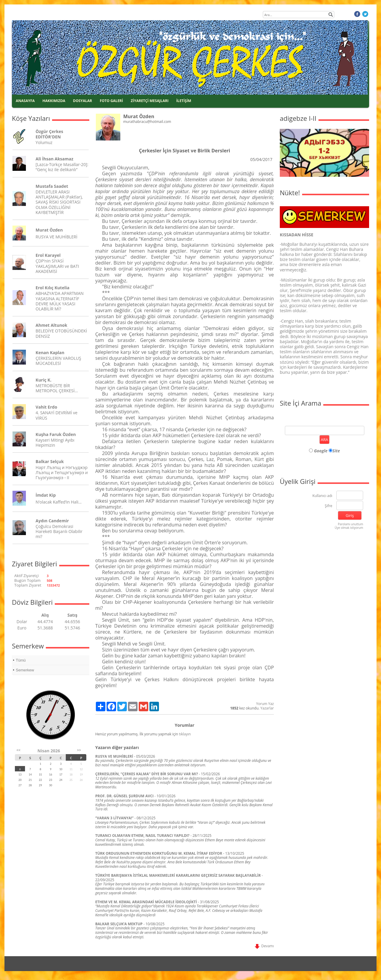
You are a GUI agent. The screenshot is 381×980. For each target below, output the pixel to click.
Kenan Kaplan (50, 353)
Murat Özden (49, 230)
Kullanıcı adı (323, 496)
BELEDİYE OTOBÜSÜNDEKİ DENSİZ (61, 333)
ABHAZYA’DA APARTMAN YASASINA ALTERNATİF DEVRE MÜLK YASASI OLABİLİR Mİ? (60, 301)
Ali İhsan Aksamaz (55, 159)
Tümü (21, 660)
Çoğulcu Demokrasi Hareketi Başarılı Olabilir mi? (59, 531)
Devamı (264, 946)
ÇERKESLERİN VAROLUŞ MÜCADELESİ (58, 361)
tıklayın (185, 734)
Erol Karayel (48, 255)
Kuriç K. (44, 380)
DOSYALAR (82, 101)
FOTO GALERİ (111, 101)
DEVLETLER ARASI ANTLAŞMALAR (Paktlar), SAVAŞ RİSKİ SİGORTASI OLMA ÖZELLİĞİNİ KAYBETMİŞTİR (59, 202)
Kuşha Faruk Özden (56, 434)
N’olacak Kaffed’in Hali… (59, 502)
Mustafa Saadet (52, 186)
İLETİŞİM (184, 101)
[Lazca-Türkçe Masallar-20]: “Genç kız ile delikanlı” (62, 167)
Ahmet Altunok (51, 325)
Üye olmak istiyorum (349, 528)
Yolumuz (44, 142)
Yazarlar (267, 708)
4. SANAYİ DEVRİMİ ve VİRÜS (57, 415)
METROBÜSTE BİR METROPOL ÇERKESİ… (57, 388)
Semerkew (25, 670)
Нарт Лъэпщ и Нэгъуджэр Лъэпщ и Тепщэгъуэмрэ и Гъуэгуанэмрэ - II (62, 472)
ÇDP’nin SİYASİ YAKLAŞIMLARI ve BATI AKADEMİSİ (57, 266)
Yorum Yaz (265, 704)
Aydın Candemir (52, 521)
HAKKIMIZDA (54, 101)
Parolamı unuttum (350, 524)
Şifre (328, 506)
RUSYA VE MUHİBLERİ (57, 237)
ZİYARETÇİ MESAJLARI (150, 101)
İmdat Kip (46, 495)
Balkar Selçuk (50, 461)
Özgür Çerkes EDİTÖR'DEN (50, 134)
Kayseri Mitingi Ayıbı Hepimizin (55, 443)
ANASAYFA (25, 101)
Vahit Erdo (46, 407)
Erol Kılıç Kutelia (53, 288)
